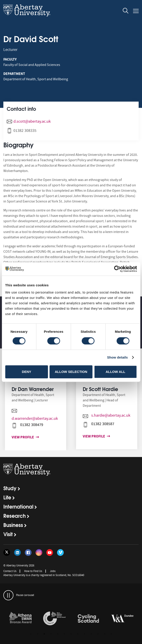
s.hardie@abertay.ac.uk (108, 415)
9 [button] (85, 634)
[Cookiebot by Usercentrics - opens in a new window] (117, 269)
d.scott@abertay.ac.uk (32, 121)
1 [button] (31, 634)
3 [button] (44, 634)
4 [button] (51, 634)
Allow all (115, 372)
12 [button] (105, 634)
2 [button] (38, 634)
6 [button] (64, 634)
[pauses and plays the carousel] (8, 595)
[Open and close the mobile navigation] (136, 11)
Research (15, 516)
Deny (27, 372)
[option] (36, 418)
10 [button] (91, 634)
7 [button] (71, 634)
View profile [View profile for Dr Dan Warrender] (21, 437)
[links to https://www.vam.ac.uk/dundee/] (122, 619)
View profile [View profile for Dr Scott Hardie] (92, 436)
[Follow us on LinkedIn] (17, 553)
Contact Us (10, 571)
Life (7, 497)
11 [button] (98, 634)
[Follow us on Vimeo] (60, 553)
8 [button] (78, 634)
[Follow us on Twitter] (7, 553)
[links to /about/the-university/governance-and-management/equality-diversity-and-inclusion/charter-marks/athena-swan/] (20, 619)
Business (13, 525)
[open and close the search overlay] (126, 11)
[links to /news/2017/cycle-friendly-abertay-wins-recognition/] (88, 619)
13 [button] (111, 634)
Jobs (53, 571)
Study (10, 488)
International (18, 506)
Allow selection (71, 372)
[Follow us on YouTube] (50, 553)
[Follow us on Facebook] (28, 553)
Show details (118, 357)
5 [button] (58, 634)
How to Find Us (33, 571)
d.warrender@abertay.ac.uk (32, 419)
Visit (8, 534)
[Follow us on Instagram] (39, 553)
